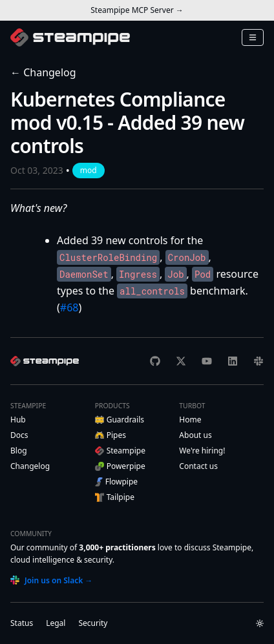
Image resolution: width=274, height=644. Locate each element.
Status (22, 623)
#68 (69, 307)
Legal (56, 623)
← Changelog (43, 72)
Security (93, 623)
